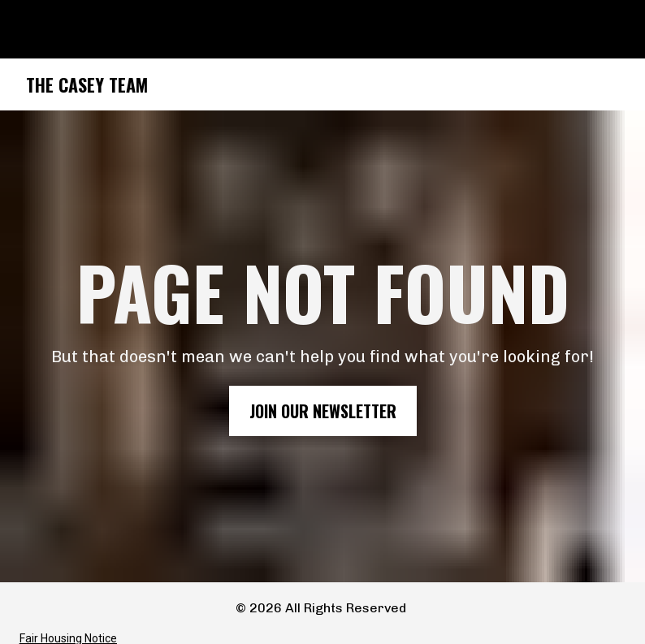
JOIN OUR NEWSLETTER (323, 407)
